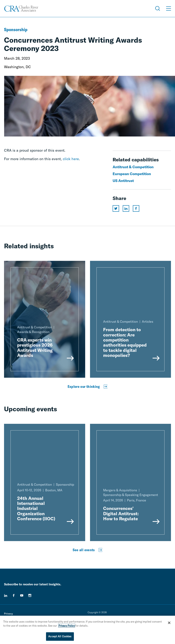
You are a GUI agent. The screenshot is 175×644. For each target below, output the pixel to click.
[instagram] (30, 595)
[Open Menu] (169, 8)
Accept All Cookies (60, 636)
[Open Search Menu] (158, 8)
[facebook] (14, 595)
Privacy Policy (67, 626)
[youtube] (22, 595)
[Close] (169, 623)
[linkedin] (6, 595)
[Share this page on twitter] (116, 208)
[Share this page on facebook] (136, 208)
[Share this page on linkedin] (126, 208)
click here (71, 159)
